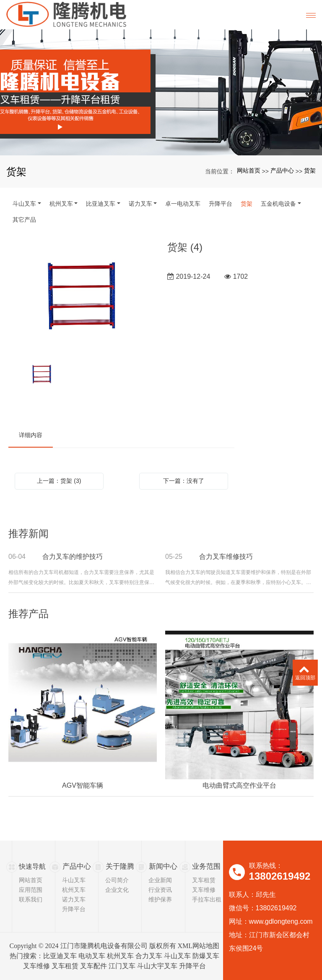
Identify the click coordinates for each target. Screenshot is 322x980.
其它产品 (24, 220)
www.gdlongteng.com (281, 921)
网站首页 (249, 170)
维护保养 (160, 899)
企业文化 (117, 890)
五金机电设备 (278, 204)
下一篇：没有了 (184, 481)
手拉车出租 (207, 899)
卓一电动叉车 (183, 204)
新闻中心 (162, 866)
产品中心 (282, 170)
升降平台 (221, 204)
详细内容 (31, 435)
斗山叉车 (24, 204)
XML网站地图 (199, 946)
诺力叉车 (140, 204)
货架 (310, 170)
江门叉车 (122, 966)
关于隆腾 (119, 866)
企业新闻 (160, 880)
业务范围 (205, 866)
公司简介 (117, 880)
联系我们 (31, 899)
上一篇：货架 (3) (59, 481)
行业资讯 (160, 890)
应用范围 (31, 890)
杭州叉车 (61, 204)
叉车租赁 (204, 880)
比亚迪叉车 (101, 204)
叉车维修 (204, 890)
